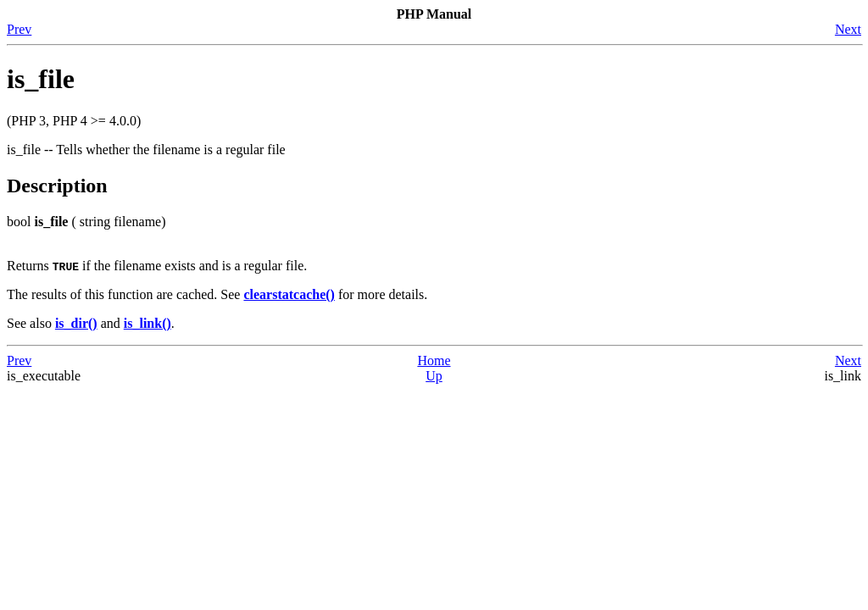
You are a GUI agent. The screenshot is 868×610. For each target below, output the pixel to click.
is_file (41, 79)
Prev (19, 29)
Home (434, 360)
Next (848, 29)
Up (434, 376)
